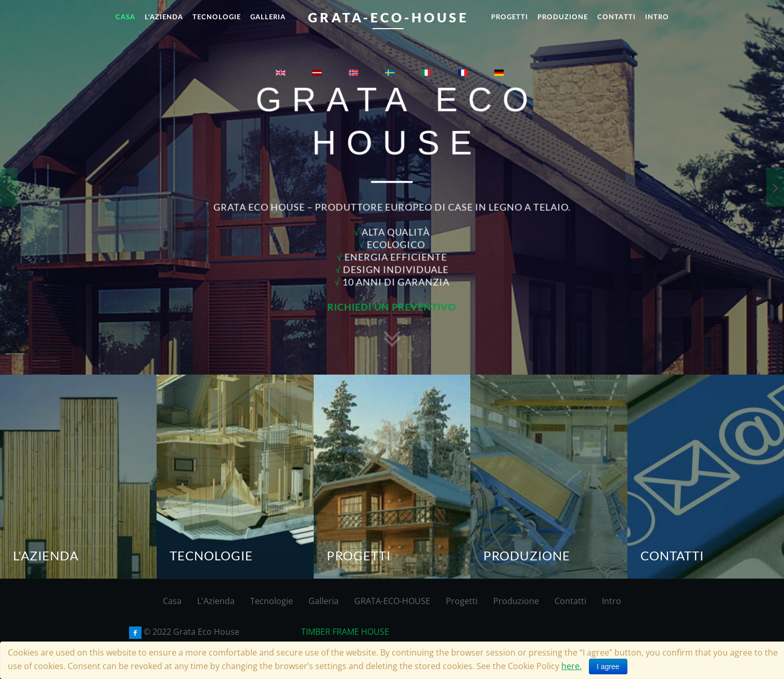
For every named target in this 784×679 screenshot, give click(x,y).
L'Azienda (216, 601)
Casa (172, 601)
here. (571, 666)
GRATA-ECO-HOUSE (392, 601)
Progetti (462, 601)
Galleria (324, 601)
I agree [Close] (608, 667)
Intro (612, 601)
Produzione (516, 601)
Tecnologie (272, 601)
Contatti (570, 601)
